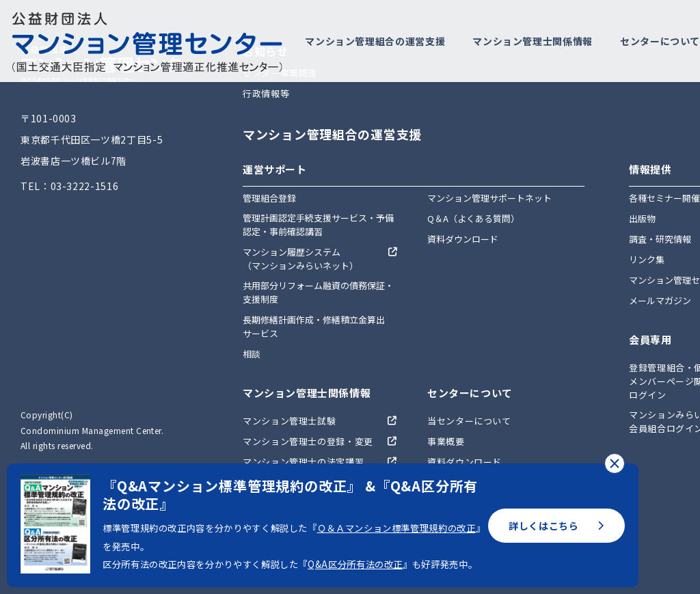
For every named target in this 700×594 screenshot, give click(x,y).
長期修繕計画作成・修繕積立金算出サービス (314, 326)
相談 (252, 354)
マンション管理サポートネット (489, 198)
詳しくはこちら (556, 526)
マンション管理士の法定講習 (303, 462)
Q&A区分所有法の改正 (355, 564)
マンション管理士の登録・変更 (308, 441)
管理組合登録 (269, 198)
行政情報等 (266, 93)
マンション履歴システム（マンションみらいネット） (300, 259)
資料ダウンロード (463, 239)
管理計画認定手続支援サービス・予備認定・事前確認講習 (318, 225)
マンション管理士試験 (289, 421)
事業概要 (446, 441)
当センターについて (469, 421)
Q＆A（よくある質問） (473, 218)
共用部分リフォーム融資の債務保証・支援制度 (318, 292)
